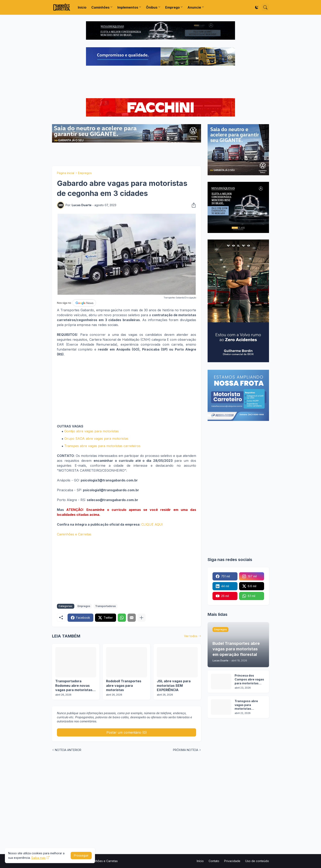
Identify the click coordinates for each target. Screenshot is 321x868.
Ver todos (191, 636)
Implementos (128, 7)
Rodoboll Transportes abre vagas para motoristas (124, 685)
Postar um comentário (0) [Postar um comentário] (127, 732)
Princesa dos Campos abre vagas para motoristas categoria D (249, 680)
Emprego (172, 7)
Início (82, 7)
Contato (214, 861)
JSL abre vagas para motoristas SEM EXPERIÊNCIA (174, 685)
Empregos (85, 173)
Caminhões (100, 7)
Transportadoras (106, 606)
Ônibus (152, 7)
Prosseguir (81, 855)
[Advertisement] (160, 82)
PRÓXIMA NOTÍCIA (186, 750)
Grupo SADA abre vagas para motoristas (96, 438)
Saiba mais (38, 858)
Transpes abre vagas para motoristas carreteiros (102, 446)
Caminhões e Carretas (74, 534)
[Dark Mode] (257, 7)
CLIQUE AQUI (152, 524)
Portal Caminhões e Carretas (98, 861)
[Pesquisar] (265, 7)
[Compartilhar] (192, 205)
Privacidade (232, 861)
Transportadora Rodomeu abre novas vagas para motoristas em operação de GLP (74, 686)
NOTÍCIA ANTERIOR (68, 750)
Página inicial (66, 173)
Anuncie (194, 7)
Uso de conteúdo (257, 861)
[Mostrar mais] (141, 618)
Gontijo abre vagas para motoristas (92, 431)
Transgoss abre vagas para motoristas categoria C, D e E (248, 705)
